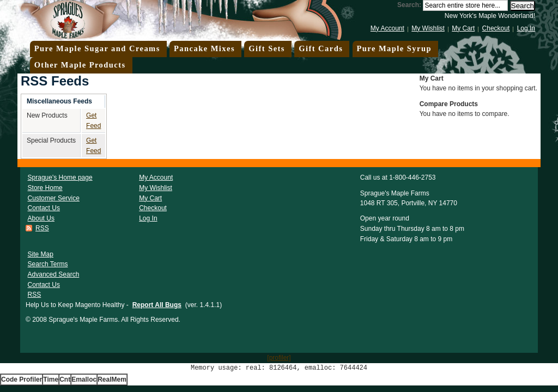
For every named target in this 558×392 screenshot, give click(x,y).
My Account (387, 28)
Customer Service (54, 198)
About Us (41, 218)
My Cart (463, 28)
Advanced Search (54, 274)
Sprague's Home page (60, 177)
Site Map (41, 254)
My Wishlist (428, 28)
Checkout (496, 28)
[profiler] (279, 358)
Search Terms (48, 264)
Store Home (45, 188)
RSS (42, 228)
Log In (526, 28)
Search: (409, 5)
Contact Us (44, 208)
